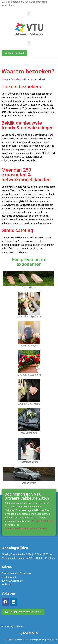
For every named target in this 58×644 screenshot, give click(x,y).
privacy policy (51, 640)
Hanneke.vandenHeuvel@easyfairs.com (26, 528)
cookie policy (36, 640)
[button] (29, 13)
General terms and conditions (17, 640)
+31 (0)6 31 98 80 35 (41, 521)
